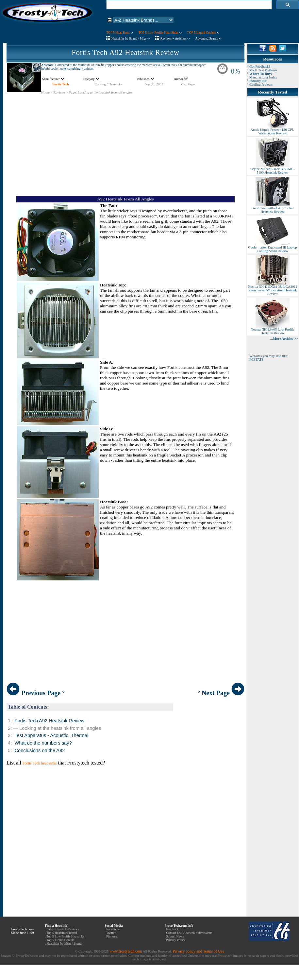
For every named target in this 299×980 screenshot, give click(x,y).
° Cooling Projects (260, 85)
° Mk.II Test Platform (262, 70)
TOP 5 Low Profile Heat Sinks (160, 33)
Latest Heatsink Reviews (63, 929)
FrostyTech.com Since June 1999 (23, 931)
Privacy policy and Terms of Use (198, 951)
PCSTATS (257, 360)
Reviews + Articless (175, 38)
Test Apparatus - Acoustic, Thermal (51, 735)
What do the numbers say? (43, 743)
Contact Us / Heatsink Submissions (189, 933)
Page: (73, 92)
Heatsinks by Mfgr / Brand (64, 944)
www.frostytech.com (126, 951)
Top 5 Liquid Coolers (60, 940)
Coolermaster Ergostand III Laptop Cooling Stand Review (272, 248)
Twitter (111, 933)
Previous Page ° (36, 693)
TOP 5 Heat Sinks (120, 33)
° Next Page (221, 693)
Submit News (175, 936)
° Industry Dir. (257, 81)
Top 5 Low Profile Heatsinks (65, 936)
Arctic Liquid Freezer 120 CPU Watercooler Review (273, 130)
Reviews (59, 92)
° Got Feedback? (259, 67)
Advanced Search (208, 38)
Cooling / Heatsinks (108, 84)
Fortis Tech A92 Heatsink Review (125, 52)
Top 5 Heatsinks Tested (62, 933)
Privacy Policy (176, 940)
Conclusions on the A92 (40, 750)
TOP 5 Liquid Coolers (203, 33)
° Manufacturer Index (262, 77)
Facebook (113, 929)
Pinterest (112, 936)
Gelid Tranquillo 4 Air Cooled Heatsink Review (273, 208)
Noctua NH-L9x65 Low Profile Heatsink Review (273, 330)
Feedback (172, 929)
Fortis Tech (61, 84)
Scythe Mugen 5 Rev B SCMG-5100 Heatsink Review (273, 169)
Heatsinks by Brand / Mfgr (131, 38)
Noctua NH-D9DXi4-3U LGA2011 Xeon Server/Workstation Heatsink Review (272, 289)
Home (45, 92)
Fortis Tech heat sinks (40, 763)
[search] (188, 5)
